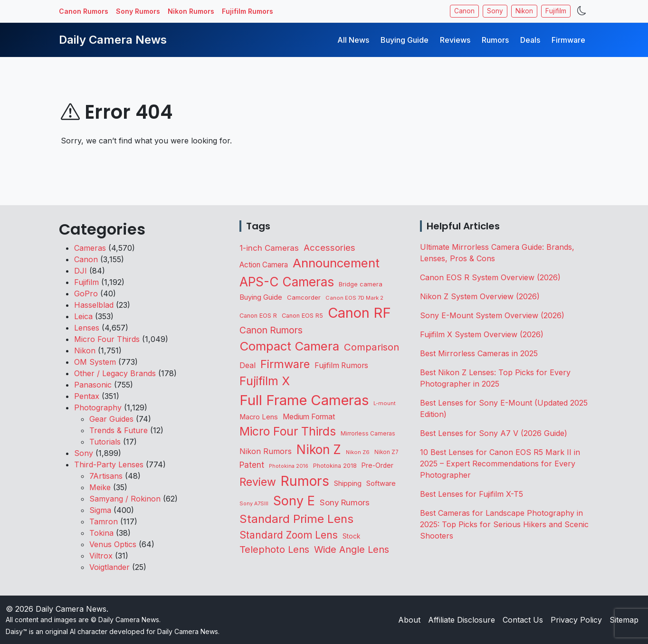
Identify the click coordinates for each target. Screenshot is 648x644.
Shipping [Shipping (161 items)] (348, 483)
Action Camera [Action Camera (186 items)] (264, 265)
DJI (81, 271)
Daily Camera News (113, 40)
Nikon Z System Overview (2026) (480, 296)
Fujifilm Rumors (248, 11)
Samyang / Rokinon (125, 499)
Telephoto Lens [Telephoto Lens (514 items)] (274, 549)
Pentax (87, 396)
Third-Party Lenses (109, 464)
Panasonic (93, 385)
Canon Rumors (84, 11)
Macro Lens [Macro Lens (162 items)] (259, 417)
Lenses (87, 328)
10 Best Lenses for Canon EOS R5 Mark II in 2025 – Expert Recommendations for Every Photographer (500, 464)
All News (353, 40)
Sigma (100, 510)
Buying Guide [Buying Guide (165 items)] (261, 297)
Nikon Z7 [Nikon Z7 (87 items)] (386, 452)
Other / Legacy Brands (115, 373)
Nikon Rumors (191, 11)
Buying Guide (405, 40)
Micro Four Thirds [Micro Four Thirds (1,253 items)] (288, 431)
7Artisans (106, 476)
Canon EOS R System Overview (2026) (490, 277)
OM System (95, 362)
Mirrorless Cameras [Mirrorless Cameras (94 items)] (368, 433)
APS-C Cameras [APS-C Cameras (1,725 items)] (287, 282)
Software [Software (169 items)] (381, 483)
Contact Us (523, 620)
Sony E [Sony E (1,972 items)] (294, 501)
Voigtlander (110, 567)
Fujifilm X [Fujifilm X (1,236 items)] (265, 381)
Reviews (455, 40)
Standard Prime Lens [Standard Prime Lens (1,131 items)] (296, 519)
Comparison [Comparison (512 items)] (372, 347)
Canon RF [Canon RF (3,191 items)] (359, 313)
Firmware (568, 40)
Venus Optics (113, 544)
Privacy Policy (576, 620)
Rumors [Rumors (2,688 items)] (305, 481)
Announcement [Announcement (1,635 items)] (336, 263)
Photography (98, 407)
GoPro (86, 294)
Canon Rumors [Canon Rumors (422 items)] (271, 330)
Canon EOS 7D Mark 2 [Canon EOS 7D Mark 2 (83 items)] (354, 298)
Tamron (104, 521)
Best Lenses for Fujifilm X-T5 (472, 494)
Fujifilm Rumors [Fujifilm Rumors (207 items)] (341, 365)
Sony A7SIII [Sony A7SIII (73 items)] (254, 504)
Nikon (524, 11)
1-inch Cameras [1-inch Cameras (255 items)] (269, 248)
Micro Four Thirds (107, 339)
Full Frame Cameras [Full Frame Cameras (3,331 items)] (304, 400)
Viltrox (101, 556)
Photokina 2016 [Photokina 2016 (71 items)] (289, 466)
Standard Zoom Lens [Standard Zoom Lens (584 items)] (289, 535)
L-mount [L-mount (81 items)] (385, 403)
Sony (495, 11)
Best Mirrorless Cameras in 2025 (480, 353)
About (409, 620)
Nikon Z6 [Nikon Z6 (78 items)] (358, 452)
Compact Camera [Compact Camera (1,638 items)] (289, 346)
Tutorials (105, 442)
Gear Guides (111, 419)
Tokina (101, 533)
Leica (83, 316)
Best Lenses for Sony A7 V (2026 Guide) (494, 433)
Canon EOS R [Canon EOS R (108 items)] (258, 316)
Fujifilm (556, 11)
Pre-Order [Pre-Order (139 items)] (377, 465)
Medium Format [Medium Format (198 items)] (309, 417)
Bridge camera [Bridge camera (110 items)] (361, 284)
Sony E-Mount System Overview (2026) (492, 315)
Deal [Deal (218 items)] (248, 365)
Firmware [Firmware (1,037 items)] (285, 364)
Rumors (495, 40)
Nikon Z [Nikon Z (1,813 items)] (319, 449)
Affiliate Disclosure (462, 620)
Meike (100, 487)
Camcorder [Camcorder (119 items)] (304, 297)
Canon (464, 11)
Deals (530, 40)
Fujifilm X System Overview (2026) (482, 334)
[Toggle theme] (582, 11)
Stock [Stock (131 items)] (351, 536)
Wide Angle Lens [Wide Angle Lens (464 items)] (352, 549)
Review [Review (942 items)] (258, 482)
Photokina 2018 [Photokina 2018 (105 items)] (335, 466)
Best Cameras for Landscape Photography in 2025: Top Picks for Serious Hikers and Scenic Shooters (504, 524)
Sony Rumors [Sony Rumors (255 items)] (345, 502)
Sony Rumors (138, 11)
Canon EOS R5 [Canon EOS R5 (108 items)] (302, 316)
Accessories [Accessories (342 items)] (329, 247)
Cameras (90, 248)
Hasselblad (94, 305)
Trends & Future (119, 430)
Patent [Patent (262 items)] (252, 465)
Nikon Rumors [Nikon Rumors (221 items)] (266, 451)
